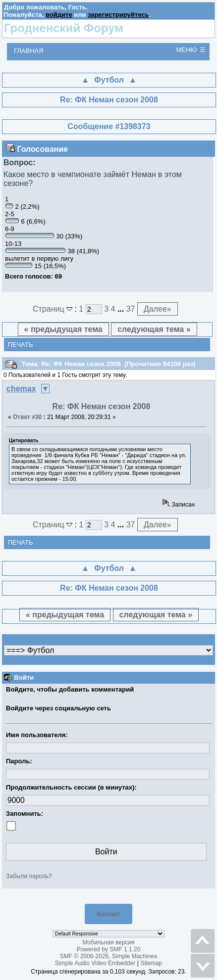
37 (131, 309)
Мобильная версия (108, 942)
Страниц (54, 309)
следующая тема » (154, 329)
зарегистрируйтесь (118, 15)
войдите (59, 15)
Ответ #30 (27, 417)
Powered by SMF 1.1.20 (109, 949)
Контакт (109, 914)
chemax (21, 389)
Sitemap (151, 963)
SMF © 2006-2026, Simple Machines (108, 956)
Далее (158, 309)
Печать (21, 345)
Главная (29, 51)
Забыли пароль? (29, 876)
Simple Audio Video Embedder (95, 963)
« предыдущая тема (63, 329)
